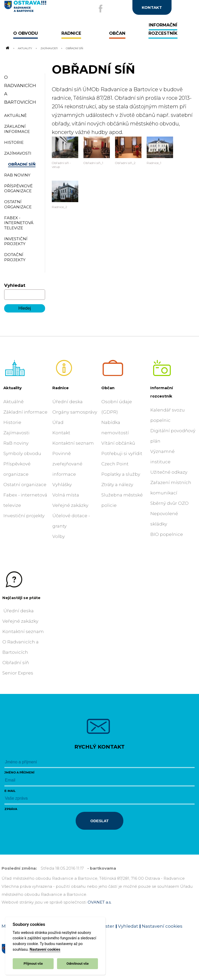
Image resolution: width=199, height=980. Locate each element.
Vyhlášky (62, 485)
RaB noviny (16, 443)
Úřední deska (67, 402)
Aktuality (25, 48)
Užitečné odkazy (169, 472)
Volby (59, 536)
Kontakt (61, 433)
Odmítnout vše (77, 964)
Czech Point (115, 464)
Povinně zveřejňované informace (67, 464)
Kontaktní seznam (73, 443)
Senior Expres (18, 673)
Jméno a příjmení (19, 772)
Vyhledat (15, 285)
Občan (108, 388)
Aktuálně (13, 402)
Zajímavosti (49, 48)
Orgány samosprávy (75, 412)
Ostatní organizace (25, 485)
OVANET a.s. (99, 902)
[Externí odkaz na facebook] (101, 9)
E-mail (10, 791)
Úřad (58, 422)
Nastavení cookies (45, 950)
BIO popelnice (167, 534)
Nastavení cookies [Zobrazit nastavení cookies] (162, 926)
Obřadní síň (16, 663)
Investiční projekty (24, 516)
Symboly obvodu (22, 453)
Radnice (61, 388)
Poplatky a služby (121, 474)
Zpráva (11, 809)
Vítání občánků (118, 443)
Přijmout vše (33, 964)
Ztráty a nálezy (117, 485)
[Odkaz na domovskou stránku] (7, 48)
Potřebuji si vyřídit (122, 453)
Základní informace (25, 412)
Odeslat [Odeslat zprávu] (99, 821)
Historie (12, 422)
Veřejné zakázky (70, 505)
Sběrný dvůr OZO (169, 503)
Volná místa (66, 495)
